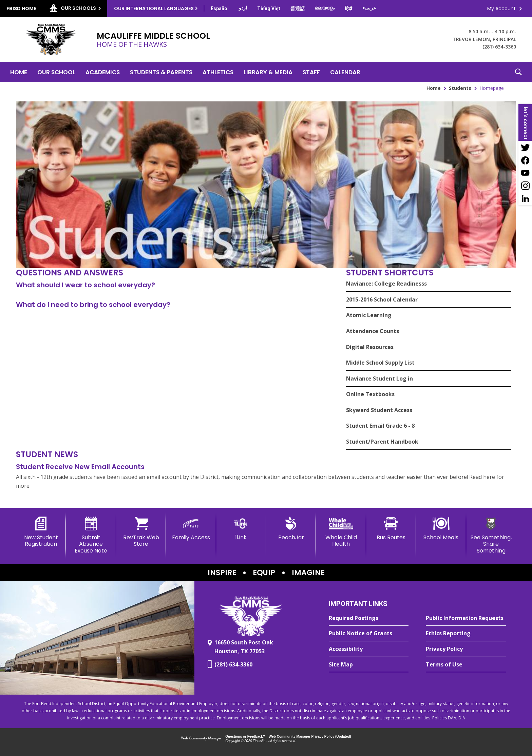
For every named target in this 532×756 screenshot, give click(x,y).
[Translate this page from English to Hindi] (348, 8)
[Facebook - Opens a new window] (525, 160)
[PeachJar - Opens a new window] (291, 529)
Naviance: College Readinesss (386, 284)
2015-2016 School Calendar (382, 299)
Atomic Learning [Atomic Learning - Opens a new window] (369, 315)
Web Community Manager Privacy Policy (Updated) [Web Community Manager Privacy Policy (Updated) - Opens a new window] (310, 736)
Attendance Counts (373, 331)
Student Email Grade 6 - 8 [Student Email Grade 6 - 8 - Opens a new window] (380, 426)
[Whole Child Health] (341, 532)
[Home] (19, 72)
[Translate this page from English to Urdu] (243, 8)
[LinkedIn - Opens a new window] (525, 199)
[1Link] (241, 529)
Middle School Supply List (380, 363)
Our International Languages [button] (154, 8)
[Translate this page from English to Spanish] (220, 8)
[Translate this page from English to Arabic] (369, 8)
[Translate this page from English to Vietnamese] (269, 8)
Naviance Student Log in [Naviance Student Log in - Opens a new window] (379, 379)
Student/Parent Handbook (382, 442)
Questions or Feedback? (245, 736)
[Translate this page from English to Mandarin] (298, 8)
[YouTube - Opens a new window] (525, 173)
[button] (518, 72)
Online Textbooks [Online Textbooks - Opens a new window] (370, 394)
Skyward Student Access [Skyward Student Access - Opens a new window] (379, 410)
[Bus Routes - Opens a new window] (391, 529)
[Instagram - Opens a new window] (525, 186)
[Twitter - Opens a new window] (525, 147)
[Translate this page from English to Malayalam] (325, 8)
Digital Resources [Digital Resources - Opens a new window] (370, 347)
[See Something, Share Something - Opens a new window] (491, 535)
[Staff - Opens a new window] (311, 72)
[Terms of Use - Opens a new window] (466, 665)
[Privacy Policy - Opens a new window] (466, 649)
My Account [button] (501, 8)
